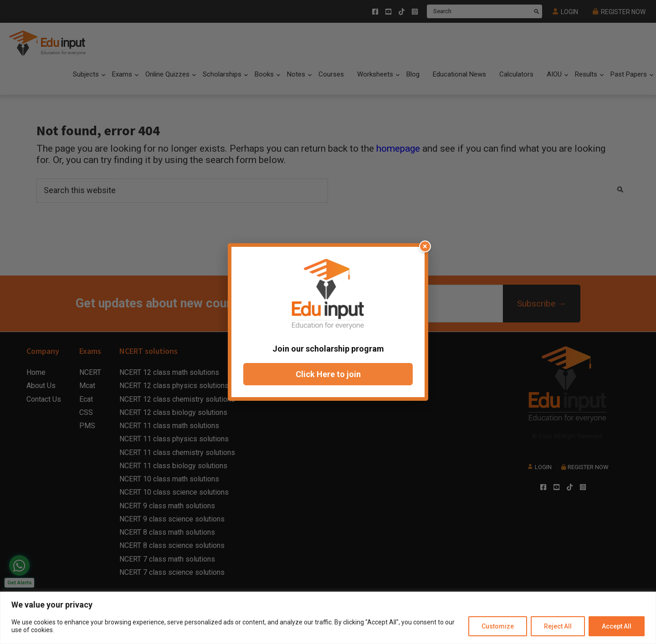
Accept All (617, 626)
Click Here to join (328, 374)
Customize (498, 626)
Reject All (558, 626)
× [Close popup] (425, 246)
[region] (328, 618)
